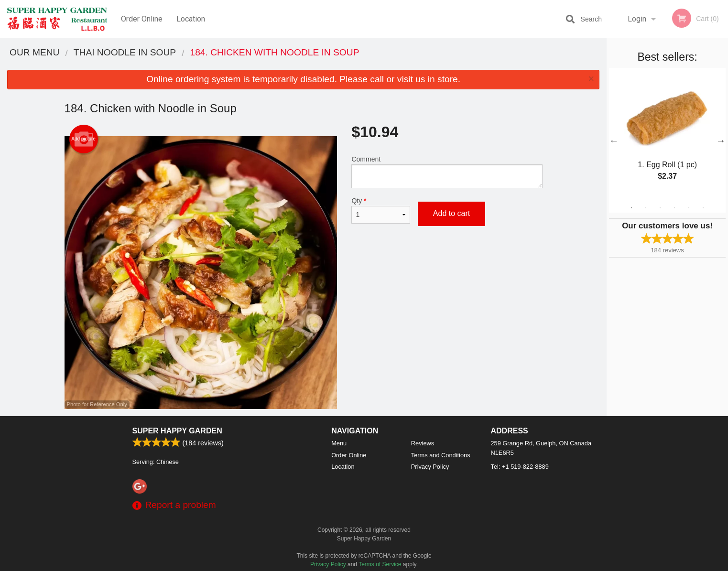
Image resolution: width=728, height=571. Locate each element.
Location (191, 19)
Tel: (520, 467)
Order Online (142, 19)
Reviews (423, 443)
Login (637, 19)
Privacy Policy (430, 467)
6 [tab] (703, 208)
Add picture (83, 139)
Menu (339, 443)
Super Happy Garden (177, 431)
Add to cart (451, 213)
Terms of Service (380, 564)
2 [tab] (646, 208)
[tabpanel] (667, 135)
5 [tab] (689, 208)
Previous (614, 140)
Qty (380, 210)
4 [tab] (674, 208)
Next (721, 140)
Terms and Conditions (441, 455)
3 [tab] (660, 208)
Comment (447, 172)
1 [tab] (631, 208)
